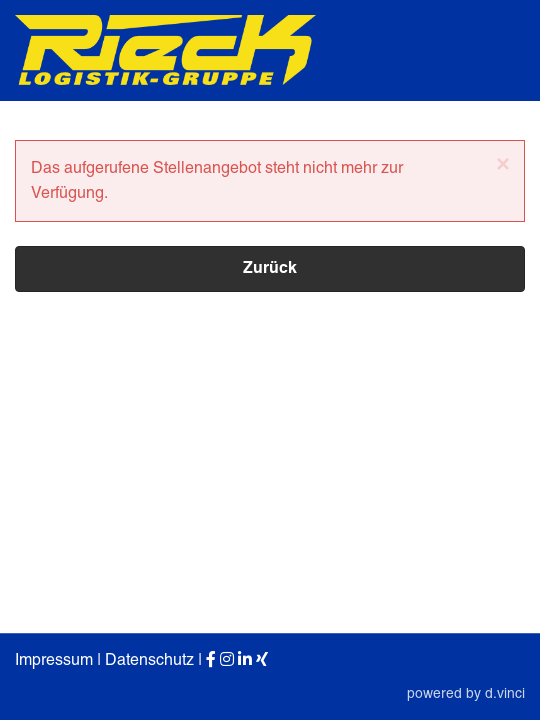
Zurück (270, 269)
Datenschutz (149, 660)
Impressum (54, 660)
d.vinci (505, 693)
